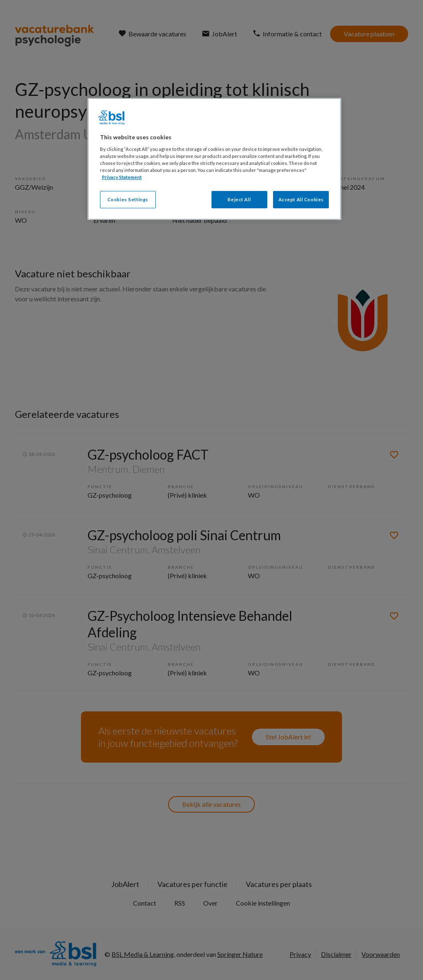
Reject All (239, 199)
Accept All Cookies (301, 199)
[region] (214, 159)
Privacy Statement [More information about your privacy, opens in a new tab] (122, 177)
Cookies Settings (128, 199)
